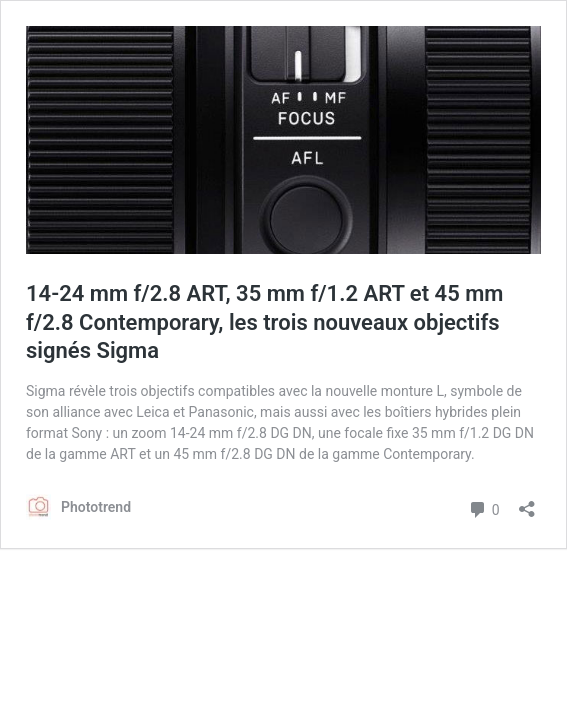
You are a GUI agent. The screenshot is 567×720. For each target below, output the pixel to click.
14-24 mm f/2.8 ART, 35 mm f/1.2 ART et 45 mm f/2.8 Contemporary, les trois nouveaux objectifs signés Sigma (264, 322)
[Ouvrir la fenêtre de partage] (527, 502)
